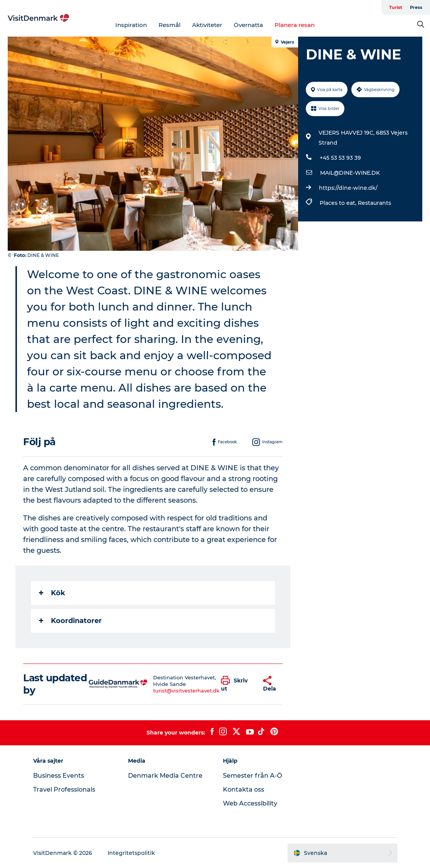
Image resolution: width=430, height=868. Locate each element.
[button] (236, 684)
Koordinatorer (70, 621)
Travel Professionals (64, 789)
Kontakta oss (244, 789)
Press (416, 7)
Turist (396, 7)
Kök (52, 593)
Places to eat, (339, 203)
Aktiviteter (207, 25)
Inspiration (131, 25)
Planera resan (295, 25)
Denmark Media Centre (165, 776)
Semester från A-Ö (252, 776)
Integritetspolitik (131, 853)
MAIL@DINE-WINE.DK (350, 173)
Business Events (59, 776)
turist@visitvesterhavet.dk (186, 691)
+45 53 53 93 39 (340, 158)
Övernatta (248, 25)
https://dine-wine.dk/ (348, 188)
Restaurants (374, 203)
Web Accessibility (250, 803)
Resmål (169, 25)
